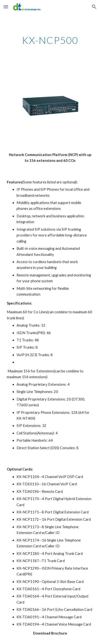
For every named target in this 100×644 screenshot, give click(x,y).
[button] (6, 7)
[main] (50, 40)
